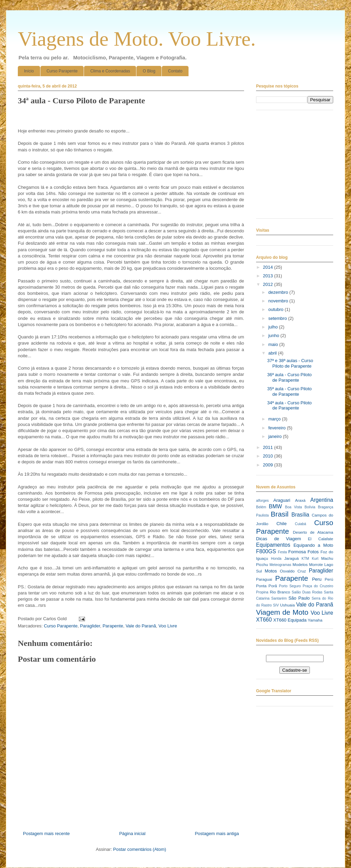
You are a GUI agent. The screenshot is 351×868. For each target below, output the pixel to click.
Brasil (280, 514)
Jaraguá (291, 558)
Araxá (300, 500)
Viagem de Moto (282, 612)
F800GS (266, 551)
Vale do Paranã (141, 626)
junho (274, 335)
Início (29, 71)
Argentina (322, 500)
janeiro (276, 436)
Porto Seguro (290, 586)
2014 (269, 267)
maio (274, 344)
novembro (279, 301)
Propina (262, 592)
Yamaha (315, 620)
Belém (261, 507)
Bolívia (310, 507)
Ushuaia (287, 605)
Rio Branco (280, 592)
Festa (282, 552)
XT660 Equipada (290, 620)
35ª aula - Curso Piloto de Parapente (289, 391)
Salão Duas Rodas (307, 592)
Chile (281, 524)
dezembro (279, 292)
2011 (269, 447)
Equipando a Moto (313, 545)
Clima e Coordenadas (110, 71)
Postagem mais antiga (217, 834)
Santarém (279, 598)
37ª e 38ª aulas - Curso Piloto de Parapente (290, 363)
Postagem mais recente (46, 834)
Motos (271, 571)
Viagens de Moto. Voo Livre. (137, 39)
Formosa (297, 552)
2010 (269, 456)
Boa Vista (294, 507)
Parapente (113, 626)
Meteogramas (280, 565)
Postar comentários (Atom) (140, 849)
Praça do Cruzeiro (318, 586)
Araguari (282, 500)
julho (274, 327)
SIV (276, 605)
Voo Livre (168, 626)
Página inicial (132, 834)
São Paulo (299, 598)
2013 (269, 276)
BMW (275, 506)
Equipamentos (273, 545)
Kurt (315, 559)
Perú (329, 579)
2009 (269, 465)
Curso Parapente (62, 71)
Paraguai (264, 579)
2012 (269, 284)
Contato (175, 71)
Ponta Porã (267, 586)
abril (273, 353)
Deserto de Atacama (313, 532)
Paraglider (90, 626)
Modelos (300, 564)
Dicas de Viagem (279, 539)
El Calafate (320, 539)
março (275, 419)
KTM (305, 559)
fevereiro (278, 428)
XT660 (264, 620)
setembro (278, 318)
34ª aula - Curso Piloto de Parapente (289, 406)
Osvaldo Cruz (293, 571)
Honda (276, 559)
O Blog (149, 71)
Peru (317, 579)
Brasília (300, 515)
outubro (277, 309)
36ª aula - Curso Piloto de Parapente (289, 377)
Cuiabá (300, 524)
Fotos (313, 552)
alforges (262, 501)
